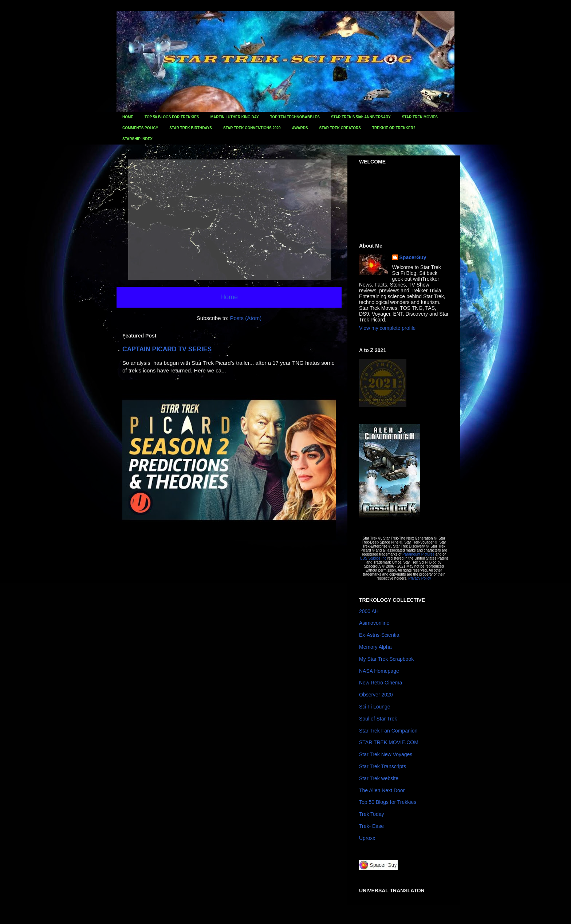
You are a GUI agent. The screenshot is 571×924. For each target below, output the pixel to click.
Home (229, 297)
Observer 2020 (376, 695)
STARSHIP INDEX (137, 139)
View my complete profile (387, 328)
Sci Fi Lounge (375, 707)
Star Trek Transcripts (383, 766)
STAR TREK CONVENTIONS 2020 (252, 128)
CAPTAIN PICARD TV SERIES (167, 349)
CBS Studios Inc (373, 558)
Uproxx (367, 838)
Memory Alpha (375, 647)
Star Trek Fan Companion (388, 731)
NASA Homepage (379, 671)
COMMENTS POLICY (140, 128)
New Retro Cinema (381, 683)
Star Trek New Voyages (386, 754)
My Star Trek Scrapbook (386, 659)
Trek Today (371, 814)
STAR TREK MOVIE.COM (389, 742)
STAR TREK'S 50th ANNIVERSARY (361, 117)
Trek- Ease (371, 826)
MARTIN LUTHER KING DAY (235, 117)
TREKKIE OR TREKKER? (394, 128)
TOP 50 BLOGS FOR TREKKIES (172, 117)
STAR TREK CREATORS (340, 128)
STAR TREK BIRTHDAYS (191, 128)
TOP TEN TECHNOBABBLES (295, 117)
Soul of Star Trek (378, 719)
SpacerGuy (413, 257)
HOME (128, 117)
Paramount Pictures (418, 554)
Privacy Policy (420, 578)
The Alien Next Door (382, 790)
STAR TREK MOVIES (420, 117)
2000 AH (369, 611)
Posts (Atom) (246, 318)
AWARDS (300, 128)
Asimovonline (374, 623)
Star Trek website (379, 778)
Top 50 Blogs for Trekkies (388, 802)
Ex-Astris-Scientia (379, 635)
